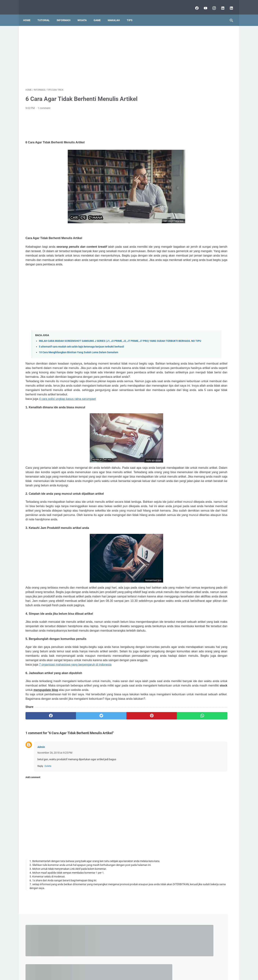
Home (29, 15)
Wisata (84, 15)
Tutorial (46, 15)
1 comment (44, 105)
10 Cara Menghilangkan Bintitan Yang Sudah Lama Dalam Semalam (79, 362)
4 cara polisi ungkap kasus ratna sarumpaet (68, 421)
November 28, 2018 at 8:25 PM (55, 824)
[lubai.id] (229, 4)
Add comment (33, 848)
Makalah (116, 15)
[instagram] (211, 4)
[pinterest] (112, 787)
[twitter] (78, 787)
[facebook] (194, 4)
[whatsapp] (147, 787)
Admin (41, 818)
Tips (132, 15)
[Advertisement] (95, 53)
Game (100, 15)
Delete (48, 837)
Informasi (66, 15)
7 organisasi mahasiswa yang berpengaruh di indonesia (75, 727)
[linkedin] (220, 4)
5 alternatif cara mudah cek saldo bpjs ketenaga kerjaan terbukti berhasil (81, 356)
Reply (40, 837)
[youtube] (203, 4)
